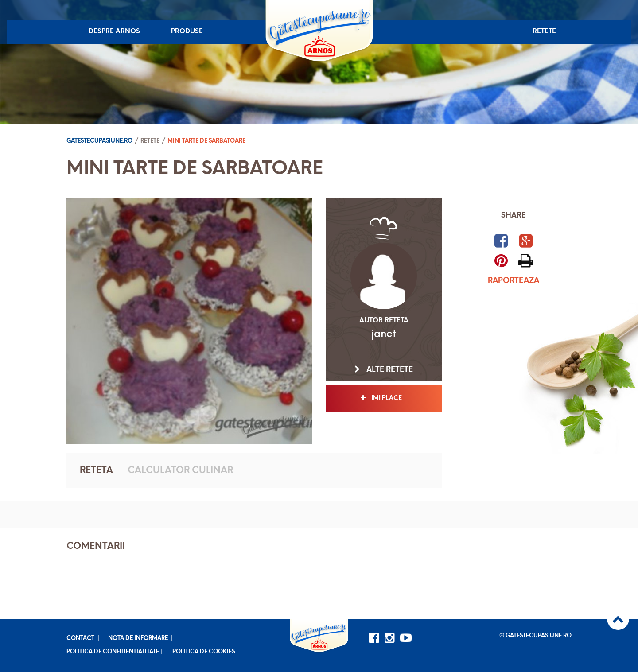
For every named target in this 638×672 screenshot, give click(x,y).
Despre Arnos (114, 32)
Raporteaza (514, 281)
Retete (544, 32)
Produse (187, 32)
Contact (80, 639)
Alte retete (384, 370)
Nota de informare (138, 639)
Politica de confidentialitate (113, 652)
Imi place (384, 398)
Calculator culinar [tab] (180, 471)
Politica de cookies (204, 652)
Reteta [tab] (96, 471)
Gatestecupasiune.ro (99, 141)
